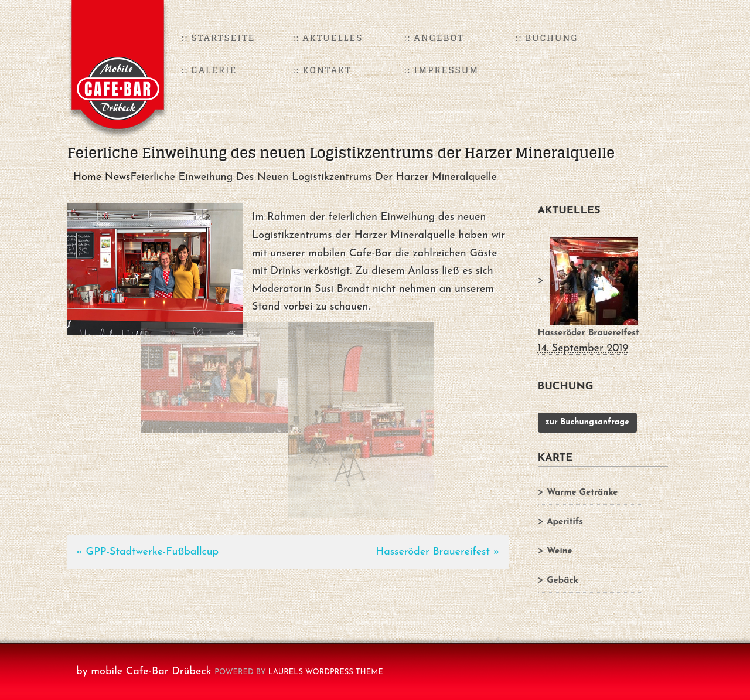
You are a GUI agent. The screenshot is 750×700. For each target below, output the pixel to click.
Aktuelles (333, 38)
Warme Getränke (582, 493)
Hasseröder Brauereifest (433, 552)
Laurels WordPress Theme (326, 672)
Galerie (214, 70)
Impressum (447, 70)
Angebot (439, 38)
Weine (560, 551)
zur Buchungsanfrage (587, 422)
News (118, 177)
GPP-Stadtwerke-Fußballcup (153, 552)
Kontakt (327, 70)
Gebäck (562, 581)
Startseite (224, 38)
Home (87, 177)
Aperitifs (565, 522)
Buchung (552, 38)
